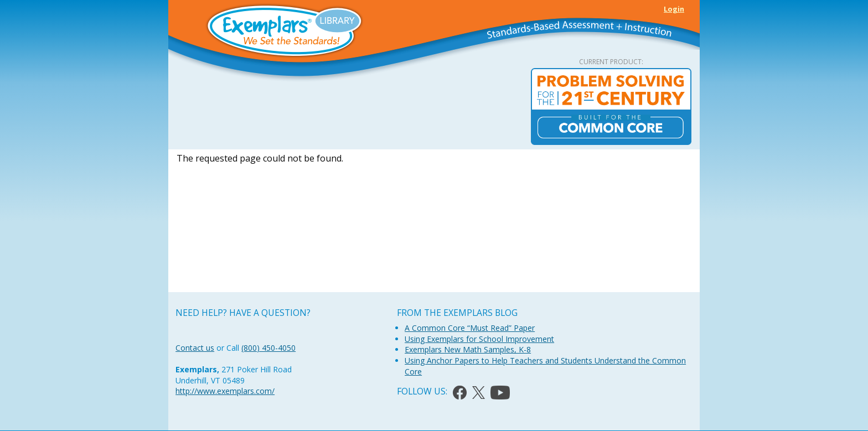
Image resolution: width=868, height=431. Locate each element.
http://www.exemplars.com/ (225, 391)
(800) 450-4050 (268, 348)
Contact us (195, 348)
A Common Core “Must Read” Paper (470, 328)
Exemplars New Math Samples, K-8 (468, 349)
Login (674, 9)
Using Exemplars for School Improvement (479, 339)
